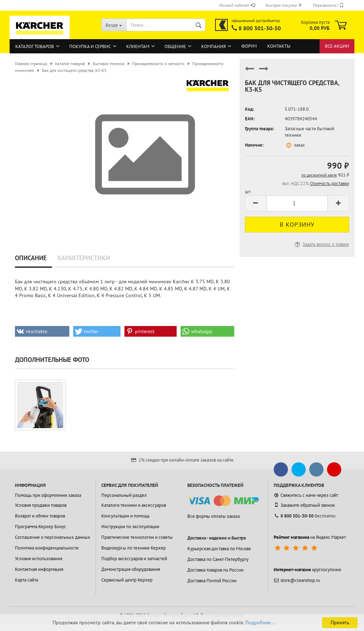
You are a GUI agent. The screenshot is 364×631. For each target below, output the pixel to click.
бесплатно (305, 516)
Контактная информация (39, 569)
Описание (31, 258)
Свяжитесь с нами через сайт (306, 495)
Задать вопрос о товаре (321, 244)
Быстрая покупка (284, 5)
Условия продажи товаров (41, 505)
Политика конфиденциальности (47, 548)
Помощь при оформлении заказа (48, 495)
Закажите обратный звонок (304, 505)
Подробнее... (260, 622)
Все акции (337, 46)
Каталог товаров (35, 46)
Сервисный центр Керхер (127, 580)
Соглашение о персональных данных (53, 537)
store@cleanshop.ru (297, 580)
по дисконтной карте (319, 175)
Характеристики (84, 258)
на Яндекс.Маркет (310, 537)
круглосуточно (307, 570)
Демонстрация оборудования (131, 569)
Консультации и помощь (125, 516)
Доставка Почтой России (212, 581)
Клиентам (138, 46)
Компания (213, 46)
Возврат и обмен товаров (40, 516)
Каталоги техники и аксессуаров (134, 505)
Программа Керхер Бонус (41, 527)
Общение (175, 46)
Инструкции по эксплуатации (130, 527)
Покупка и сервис (90, 46)
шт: (248, 192)
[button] (42, 331)
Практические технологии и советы (137, 537)
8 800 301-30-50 (260, 28)
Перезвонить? (328, 5)
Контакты (279, 46)
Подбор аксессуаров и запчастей (134, 559)
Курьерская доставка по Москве (219, 549)
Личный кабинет (237, 5)
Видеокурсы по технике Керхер (133, 548)
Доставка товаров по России (215, 570)
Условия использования (39, 559)
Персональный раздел (124, 495)
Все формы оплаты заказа (213, 516)
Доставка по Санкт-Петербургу (218, 559)
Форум (249, 46)
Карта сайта (26, 580)
